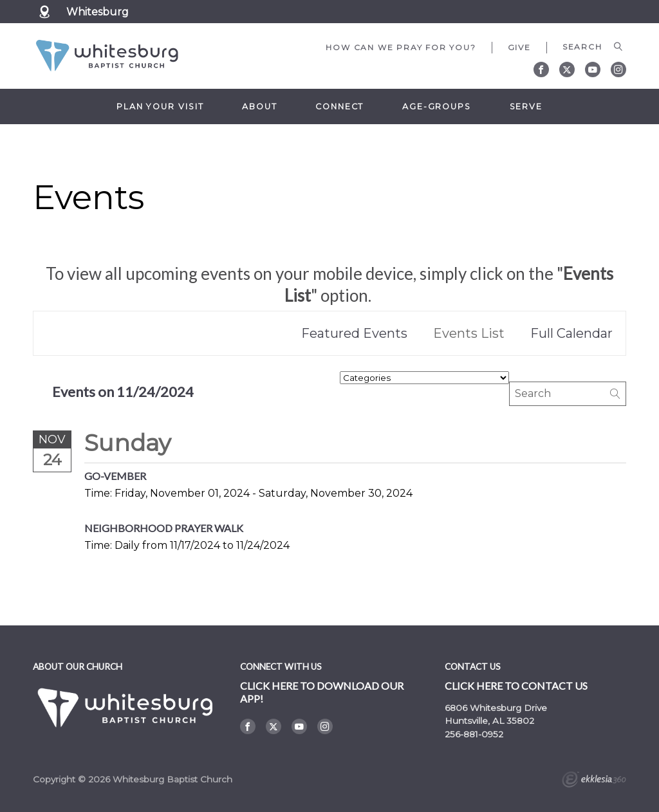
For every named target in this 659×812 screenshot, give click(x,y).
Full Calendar (571, 333)
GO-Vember (115, 476)
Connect (339, 106)
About (259, 106)
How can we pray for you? (401, 47)
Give (519, 47)
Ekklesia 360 (594, 781)
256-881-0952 (474, 734)
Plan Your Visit (160, 106)
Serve (526, 106)
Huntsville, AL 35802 (489, 721)
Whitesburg (97, 12)
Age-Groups (437, 106)
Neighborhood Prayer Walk (164, 528)
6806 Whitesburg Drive (496, 708)
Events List (469, 333)
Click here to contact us (516, 686)
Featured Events (354, 333)
